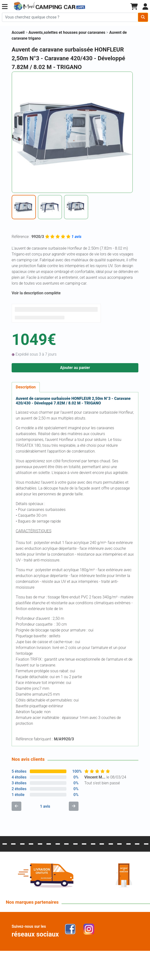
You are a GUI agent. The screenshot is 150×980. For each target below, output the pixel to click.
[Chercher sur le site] (70, 17)
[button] (5, 7)
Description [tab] (26, 387)
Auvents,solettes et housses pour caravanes (67, 32)
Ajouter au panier (75, 368)
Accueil (18, 32)
